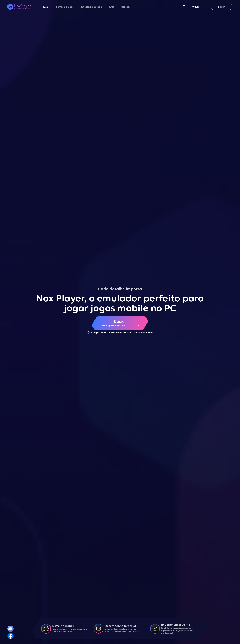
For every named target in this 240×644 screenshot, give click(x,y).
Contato (126, 7)
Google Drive (97, 332)
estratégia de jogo (91, 7)
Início (46, 7)
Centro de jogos (65, 7)
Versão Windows (143, 332)
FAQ (112, 7)
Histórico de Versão (120, 332)
